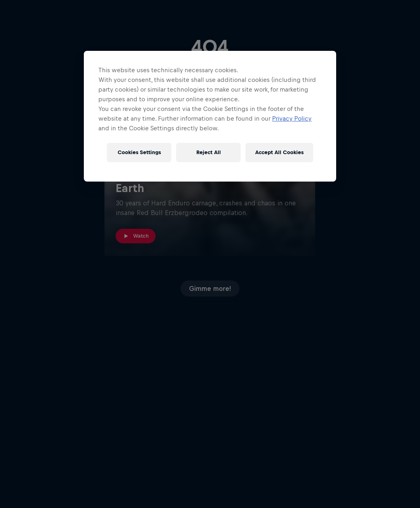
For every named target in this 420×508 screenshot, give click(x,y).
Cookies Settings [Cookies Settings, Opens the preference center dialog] (139, 152)
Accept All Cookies (279, 152)
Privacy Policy (292, 118)
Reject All (209, 152)
